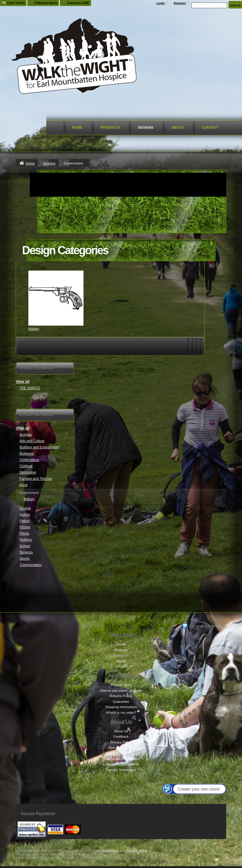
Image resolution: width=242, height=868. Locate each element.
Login (161, 3)
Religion (26, 540)
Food (23, 485)
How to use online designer (121, 691)
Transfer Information (121, 770)
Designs (146, 127)
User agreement (106, 850)
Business (27, 453)
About (178, 127)
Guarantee (121, 702)
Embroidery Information (121, 764)
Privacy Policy (121, 742)
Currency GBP (78, 3)
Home (77, 127)
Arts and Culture (32, 441)
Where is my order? (121, 713)
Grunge (25, 508)
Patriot (25, 521)
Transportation (31, 565)
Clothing (26, 466)
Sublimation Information (121, 759)
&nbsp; (56, 298)
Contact (210, 127)
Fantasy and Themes (36, 479)
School (25, 546)
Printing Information (121, 753)
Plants (24, 533)
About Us (121, 731)
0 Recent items (46, 3)
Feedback (121, 736)
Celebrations (29, 460)
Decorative (28, 472)
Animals (26, 434)
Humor (25, 514)
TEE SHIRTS (30, 388)
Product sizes (121, 685)
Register (180, 3)
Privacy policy (137, 850)
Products (110, 127)
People (25, 527)
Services (26, 552)
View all (23, 382)
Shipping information (121, 707)
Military (34, 329)
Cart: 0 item (16, 3)
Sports (25, 558)
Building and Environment (39, 447)
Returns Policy (121, 696)
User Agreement (121, 748)
